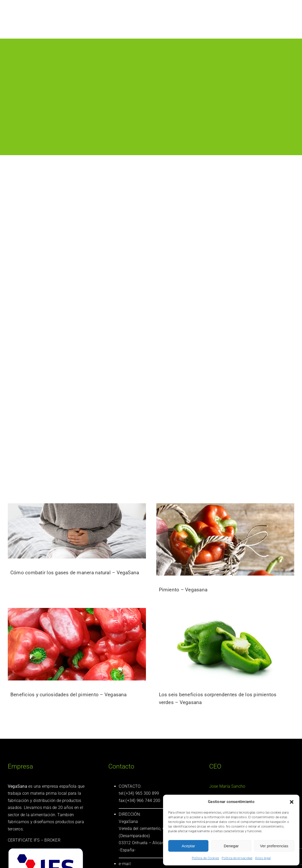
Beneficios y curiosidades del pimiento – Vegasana (69, 695)
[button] (292, 802)
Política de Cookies (206, 858)
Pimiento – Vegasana (183, 590)
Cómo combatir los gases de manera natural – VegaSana (75, 573)
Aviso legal (263, 858)
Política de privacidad (237, 858)
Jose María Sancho (227, 786)
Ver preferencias (274, 846)
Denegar (231, 846)
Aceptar (188, 846)
